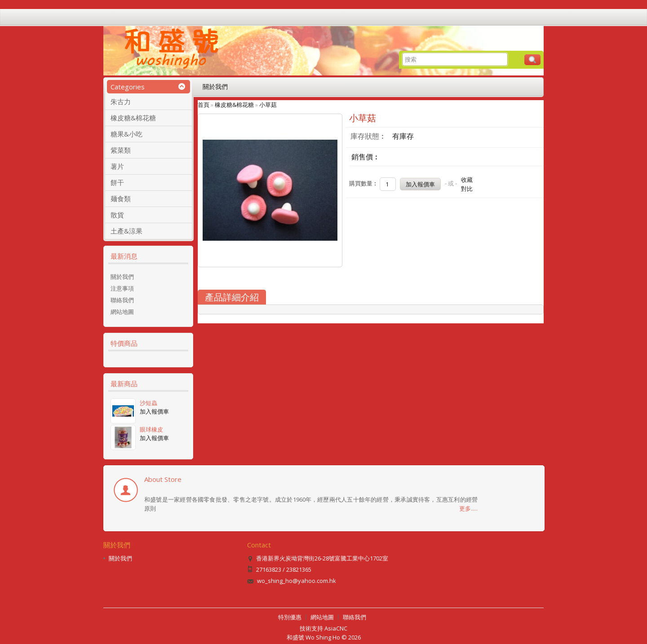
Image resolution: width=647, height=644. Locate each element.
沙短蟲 (148, 403)
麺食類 (121, 198)
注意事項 (122, 288)
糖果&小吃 (126, 134)
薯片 (117, 166)
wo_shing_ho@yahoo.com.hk (297, 581)
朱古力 (121, 101)
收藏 (467, 180)
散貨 (117, 215)
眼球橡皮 (151, 429)
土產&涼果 (126, 231)
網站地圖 (122, 312)
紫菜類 (121, 150)
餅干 (117, 182)
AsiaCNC (336, 628)
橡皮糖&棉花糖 (133, 118)
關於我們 (215, 86)
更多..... (468, 508)
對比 (467, 189)
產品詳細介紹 (232, 297)
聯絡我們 (122, 300)
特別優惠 (290, 617)
